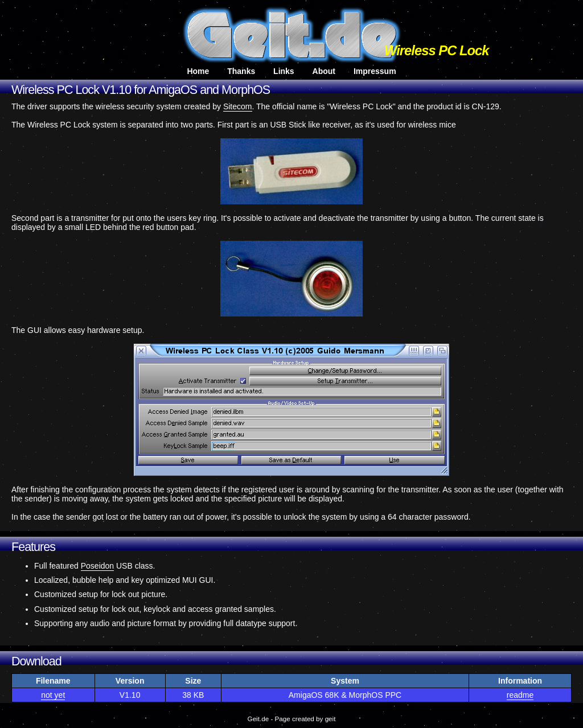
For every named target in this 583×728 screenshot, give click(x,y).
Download (36, 661)
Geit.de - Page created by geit (292, 719)
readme (520, 695)
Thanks (241, 71)
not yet (53, 695)
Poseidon (97, 566)
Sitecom (238, 106)
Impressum (375, 71)
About (324, 71)
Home (198, 71)
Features (33, 547)
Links (284, 71)
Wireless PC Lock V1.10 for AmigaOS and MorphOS (141, 90)
